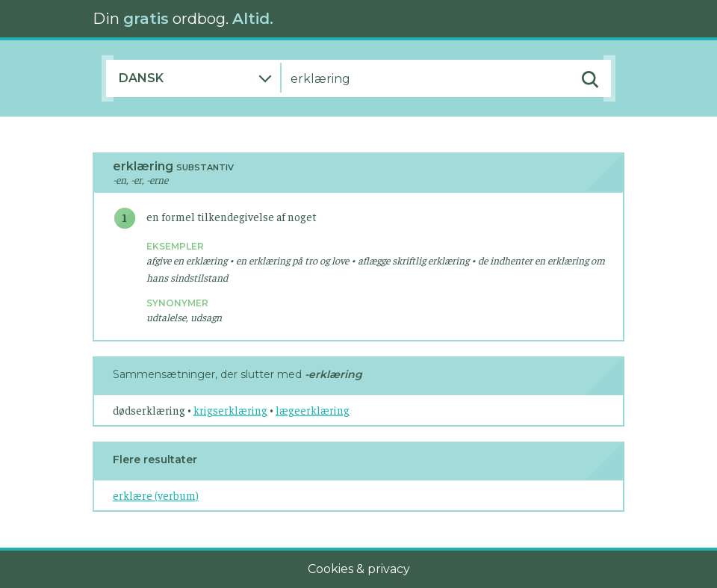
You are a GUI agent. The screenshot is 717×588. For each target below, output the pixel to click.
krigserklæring (230, 410)
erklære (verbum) (156, 495)
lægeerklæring (313, 410)
